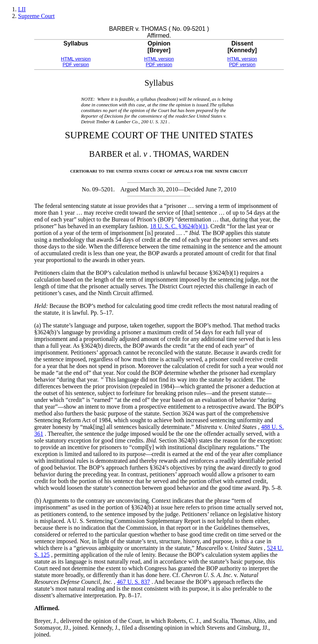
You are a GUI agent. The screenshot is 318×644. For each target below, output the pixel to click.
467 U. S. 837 (133, 582)
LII (22, 9)
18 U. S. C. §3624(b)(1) (179, 226)
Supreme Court (36, 16)
